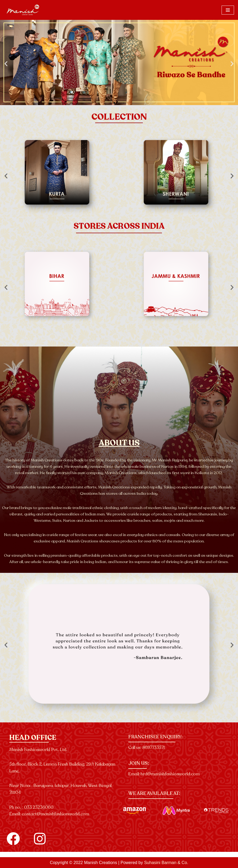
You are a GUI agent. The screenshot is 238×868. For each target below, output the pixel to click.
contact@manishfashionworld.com (55, 814)
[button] (6, 64)
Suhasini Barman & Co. (166, 863)
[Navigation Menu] (228, 10)
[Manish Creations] (23, 10)
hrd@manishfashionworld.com (170, 774)
